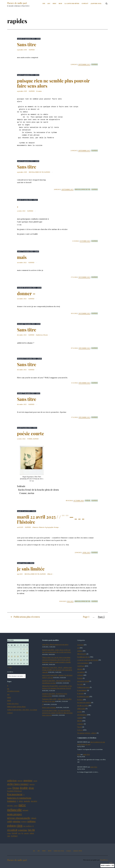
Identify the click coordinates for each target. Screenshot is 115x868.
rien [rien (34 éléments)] (20, 825)
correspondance (83, 663)
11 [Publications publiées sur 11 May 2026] (9, 656)
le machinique (82, 690)
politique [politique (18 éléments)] (32, 821)
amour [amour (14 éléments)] (20, 781)
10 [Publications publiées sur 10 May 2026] (27, 653)
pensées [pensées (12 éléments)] (24, 822)
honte (46, 335)
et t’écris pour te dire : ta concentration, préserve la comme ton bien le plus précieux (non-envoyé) (57, 713)
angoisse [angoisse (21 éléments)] (28, 780)
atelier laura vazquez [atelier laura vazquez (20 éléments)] (18, 784)
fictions (80, 678)
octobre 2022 (21, 211)
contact (85, 3)
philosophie (81, 709)
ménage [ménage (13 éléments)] (25, 810)
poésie (30, 439)
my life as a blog (83, 706)
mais (22, 257)
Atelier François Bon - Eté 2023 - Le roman (22, 710)
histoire (36, 527)
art (78, 648)
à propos (80, 645)
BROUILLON (82, 654)
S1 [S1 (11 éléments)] (33, 826)
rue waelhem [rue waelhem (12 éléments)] (27, 826)
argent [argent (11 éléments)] (35, 781)
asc (8, 694)
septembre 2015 (22, 50)
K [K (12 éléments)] (18, 801)
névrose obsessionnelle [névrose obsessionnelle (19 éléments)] (19, 818)
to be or (80, 730)
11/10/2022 (76, 241)
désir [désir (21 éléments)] (31, 788)
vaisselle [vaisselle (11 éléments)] (26, 833)
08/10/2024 (69, 501)
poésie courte (31, 433)
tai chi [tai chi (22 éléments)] (31, 830)
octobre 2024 (21, 439)
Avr (9, 667)
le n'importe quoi (83, 696)
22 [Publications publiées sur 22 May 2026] (21, 660)
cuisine (40, 91)
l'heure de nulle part (17, 3)
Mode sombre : (107, 866)
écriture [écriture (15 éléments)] (14, 836)
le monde (80, 693)
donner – (26, 293)
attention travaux (13, 691)
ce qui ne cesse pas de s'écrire (88, 660)
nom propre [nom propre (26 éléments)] (15, 814)
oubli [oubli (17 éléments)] (9, 821)
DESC (54, 3)
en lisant (80, 675)
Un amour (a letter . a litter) (87, 733)
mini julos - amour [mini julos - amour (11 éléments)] (12, 806)
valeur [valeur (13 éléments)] (32, 833)
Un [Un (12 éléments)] (22, 833)
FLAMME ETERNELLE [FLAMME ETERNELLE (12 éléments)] (14, 791)
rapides (32, 50)
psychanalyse (82, 715)
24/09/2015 (57, 189)
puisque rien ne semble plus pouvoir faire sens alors (53, 83)
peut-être (87, 754)
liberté (50, 574)
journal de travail (83, 681)
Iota (79, 754)
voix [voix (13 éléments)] (9, 836)
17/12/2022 (74, 417)
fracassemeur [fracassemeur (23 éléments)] (15, 794)
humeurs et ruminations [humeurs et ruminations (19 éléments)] (19, 798)
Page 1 (86, 617)
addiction (40, 335)
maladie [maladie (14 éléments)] (27, 801)
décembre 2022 (22, 335)
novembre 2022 (22, 263)
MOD (60, 3)
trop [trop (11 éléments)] (19, 833)
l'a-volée (80, 684)
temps (57, 527)
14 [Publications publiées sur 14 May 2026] (18, 656)
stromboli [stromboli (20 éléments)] (12, 830)
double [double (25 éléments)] (24, 788)
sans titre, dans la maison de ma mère (55, 644)
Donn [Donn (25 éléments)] (16, 788)
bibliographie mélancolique (16, 707)
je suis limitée (31, 569)
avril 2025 (20, 527)
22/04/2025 (78, 553)
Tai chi (80, 727)
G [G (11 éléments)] (24, 795)
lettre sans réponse (49, 707)
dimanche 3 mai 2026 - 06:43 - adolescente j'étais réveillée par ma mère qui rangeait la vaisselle (57, 670)
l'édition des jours (83, 687)
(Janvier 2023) (96, 3)
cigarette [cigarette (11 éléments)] (32, 784)
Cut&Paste (81, 666)
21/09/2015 (74, 151)
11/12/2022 (74, 383)
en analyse (81, 672)
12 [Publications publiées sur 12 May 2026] (12, 656)
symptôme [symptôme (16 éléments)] (23, 830)
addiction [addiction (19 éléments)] (12, 780)
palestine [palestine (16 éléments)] (17, 821)
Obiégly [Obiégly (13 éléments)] (34, 818)
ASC (49, 3)
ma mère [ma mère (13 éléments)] (34, 801)
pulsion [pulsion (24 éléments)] (11, 826)
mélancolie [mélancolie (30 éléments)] (14, 810)
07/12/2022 (74, 348)
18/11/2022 (74, 313)
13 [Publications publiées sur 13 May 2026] (15, 656)
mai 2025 (20, 574)
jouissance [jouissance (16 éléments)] (12, 801)
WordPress (104, 860)
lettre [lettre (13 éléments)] (21, 801)
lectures (80, 700)
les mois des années (84, 702)
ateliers (80, 651)
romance (80, 724)
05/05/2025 (63, 601)
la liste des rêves (72, 3)
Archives (10, 672)
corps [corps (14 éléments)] (9, 788)
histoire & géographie (47, 527)
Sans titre (27, 44)
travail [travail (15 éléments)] (14, 833)
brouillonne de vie (36, 172)
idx (44, 3)
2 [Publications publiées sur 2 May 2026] (24, 649)
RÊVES (80, 721)
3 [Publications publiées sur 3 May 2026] (27, 649)
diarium (80, 669)
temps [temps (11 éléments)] (9, 833)
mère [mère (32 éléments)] (22, 805)
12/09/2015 (74, 64)
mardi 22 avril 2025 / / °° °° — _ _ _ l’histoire (51, 519)
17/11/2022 (74, 277)
